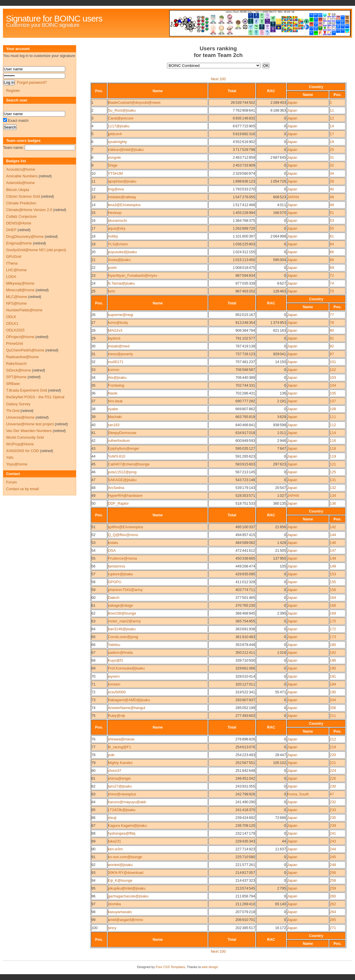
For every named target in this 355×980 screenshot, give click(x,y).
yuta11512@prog (122, 472)
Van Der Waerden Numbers (29, 431)
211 (333, 716)
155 (333, 582)
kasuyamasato (120, 912)
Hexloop (115, 213)
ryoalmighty (117, 142)
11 (332, 110)
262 (333, 904)
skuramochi (117, 221)
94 (93, 880)
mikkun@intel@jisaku (126, 150)
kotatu (113, 543)
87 (93, 825)
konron (114, 370)
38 (93, 409)
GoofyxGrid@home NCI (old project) (36, 250)
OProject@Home (20, 337)
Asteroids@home (20, 183)
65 (93, 637)
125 (333, 472)
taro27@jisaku (120, 786)
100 (94, 928)
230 (333, 786)
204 (333, 700)
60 (93, 598)
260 (333, 896)
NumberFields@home (24, 310)
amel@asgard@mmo (126, 920)
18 (93, 236)
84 (93, 802)
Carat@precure (121, 118)
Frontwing (116, 385)
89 (93, 841)
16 (93, 221)
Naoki (113, 393)
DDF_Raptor (118, 503)
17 (332, 134)
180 (333, 645)
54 (93, 550)
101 (333, 362)
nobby (113, 236)
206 (333, 708)
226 (333, 778)
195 (333, 692)
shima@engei (119, 778)
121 (333, 464)
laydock (114, 338)
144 (333, 535)
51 (332, 213)
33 (93, 370)
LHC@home (16, 270)
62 (93, 613)
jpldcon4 (115, 134)
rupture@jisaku (120, 574)
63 (93, 621)
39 (332, 181)
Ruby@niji (117, 716)
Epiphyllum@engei (124, 448)
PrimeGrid (15, 343)
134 (333, 496)
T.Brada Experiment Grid (26, 390)
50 (93, 503)
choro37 (115, 771)
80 (332, 330)
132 (333, 488)
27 (93, 323)
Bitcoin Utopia (18, 190)
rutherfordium (119, 441)
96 (93, 896)
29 (93, 338)
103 (333, 377)
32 (332, 165)
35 (93, 385)
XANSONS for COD (23, 451)
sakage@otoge (120, 605)
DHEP (11, 230)
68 (332, 260)
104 (333, 385)
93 (93, 873)
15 (93, 213)
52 (93, 535)
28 (93, 330)
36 (93, 393)
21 (93, 260)
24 (93, 283)
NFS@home (16, 303)
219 (333, 747)
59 (93, 590)
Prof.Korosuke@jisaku (126, 668)
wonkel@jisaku (120, 865)
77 (332, 315)
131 (333, 480)
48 (332, 197)
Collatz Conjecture (21, 216)
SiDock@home (19, 370)
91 (332, 338)
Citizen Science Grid (23, 196)
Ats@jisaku (117, 377)
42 (93, 441)
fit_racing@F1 (120, 747)
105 (333, 393)
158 (333, 590)
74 (332, 283)
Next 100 (218, 79)
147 (333, 550)
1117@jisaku (119, 126)
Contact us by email (22, 489)
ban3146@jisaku (122, 629)
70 (93, 676)
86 (93, 818)
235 (333, 818)
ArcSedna (116, 488)
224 (333, 771)
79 (93, 763)
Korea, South (298, 794)
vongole (115, 157)
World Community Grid (25, 437)
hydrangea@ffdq (122, 833)
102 (333, 370)
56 (93, 566)
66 (332, 252)
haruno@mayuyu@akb (127, 802)
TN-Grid (13, 411)
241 (333, 833)
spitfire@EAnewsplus (126, 527)
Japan (292, 102)
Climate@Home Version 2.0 (29, 210)
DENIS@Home (19, 223)
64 (332, 244)
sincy (112, 928)
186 (333, 660)
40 (332, 189)
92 (332, 346)
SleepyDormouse (122, 433)
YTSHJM (115, 173)
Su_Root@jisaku (122, 110)
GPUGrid (14, 257)
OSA (112, 550)
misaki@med (119, 346)
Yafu (10, 457)
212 (333, 739)
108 (333, 409)
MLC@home (17, 297)
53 (332, 221)
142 (333, 527)
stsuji (112, 818)
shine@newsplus (122, 794)
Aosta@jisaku (119, 260)
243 (333, 841)
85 (93, 810)
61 (332, 236)
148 (333, 558)
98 (93, 912)
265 (333, 920)
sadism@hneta (120, 653)
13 (93, 197)
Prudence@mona (123, 558)
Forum (11, 482)
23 (93, 275)
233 (333, 810)
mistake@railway (122, 197)
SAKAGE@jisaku (122, 480)
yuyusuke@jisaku (123, 252)
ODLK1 (12, 323)
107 (333, 401)
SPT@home (16, 377)
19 (332, 142)
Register (13, 91)
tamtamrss (117, 566)
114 (333, 433)
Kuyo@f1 (116, 660)
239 (333, 825)
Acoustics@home (21, 169)
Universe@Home (20, 417)
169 (333, 613)
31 (332, 157)
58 (93, 582)
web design (210, 967)
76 (93, 739)
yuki (111, 755)
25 (332, 150)
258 (333, 880)
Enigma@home (19, 243)
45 (93, 464)
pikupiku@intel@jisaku (127, 888)
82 (93, 786)
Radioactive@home (22, 357)
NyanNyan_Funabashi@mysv (133, 275)
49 (332, 205)
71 (93, 684)
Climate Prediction (21, 203)
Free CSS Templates (170, 967)
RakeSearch (16, 364)
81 (93, 778)
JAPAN (293, 197)
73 (93, 700)
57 (93, 574)
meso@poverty (120, 354)
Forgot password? (32, 82)
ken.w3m (115, 849)
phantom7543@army (125, 590)
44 (93, 456)
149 (333, 566)
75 (332, 291)
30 (93, 346)
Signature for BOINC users (54, 18)
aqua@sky (117, 228)
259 (333, 888)
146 (333, 543)
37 (93, 401)
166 (333, 605)
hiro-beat (115, 401)
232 (333, 802)
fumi (111, 291)
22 (93, 268)
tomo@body (118, 323)
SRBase (13, 384)
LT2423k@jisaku (122, 810)
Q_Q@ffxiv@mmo (123, 535)
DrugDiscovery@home (25, 236)
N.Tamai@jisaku (121, 283)
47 (93, 480)
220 (333, 755)
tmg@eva (116, 189)
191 (333, 676)
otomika (115, 904)
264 (333, 912)
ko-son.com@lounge (125, 857)
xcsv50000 (117, 692)
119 (333, 456)
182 (333, 653)
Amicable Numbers (22, 176)
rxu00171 (116, 362)
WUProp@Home (20, 444)
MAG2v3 (115, 330)
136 (333, 503)
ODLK (11, 317)
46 (93, 472)
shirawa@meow (121, 739)
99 (93, 920)
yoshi (112, 268)
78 (332, 323)
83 (93, 794)
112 (333, 425)
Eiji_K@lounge (120, 880)
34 (332, 173)
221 (333, 763)
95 (93, 888)
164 (333, 598)
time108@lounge (122, 613)
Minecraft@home (20, 290)
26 (93, 315)
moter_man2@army (124, 621)
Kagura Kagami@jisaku (127, 825)
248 (333, 865)
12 (332, 118)
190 (333, 668)
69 (332, 268)
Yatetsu (114, 645)
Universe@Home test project (30, 424)
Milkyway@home (20, 283)
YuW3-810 (117, 456)
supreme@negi (121, 315)
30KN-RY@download (126, 873)
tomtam (114, 684)
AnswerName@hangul (127, 708)
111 (333, 417)
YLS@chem (118, 244)
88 (93, 833)
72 (332, 275)
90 (93, 849)
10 (93, 173)
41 (93, 433)
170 (333, 621)
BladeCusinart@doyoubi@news (134, 102)
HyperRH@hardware (125, 496)
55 (332, 228)
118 (333, 448)
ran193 (114, 425)
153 (333, 574)
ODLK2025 (15, 330)
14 (332, 126)
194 (333, 684)
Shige (113, 165)
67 (93, 653)
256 (333, 873)
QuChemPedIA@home (25, 350)
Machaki (115, 417)
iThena (12, 263)
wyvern (114, 676)
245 (333, 857)
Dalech (114, 598)
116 (333, 441)
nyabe (113, 409)
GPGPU (115, 582)
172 (333, 629)
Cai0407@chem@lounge (129, 464)
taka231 (115, 841)
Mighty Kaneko (120, 763)
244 (333, 849)
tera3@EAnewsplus (124, 205)
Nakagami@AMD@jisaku (129, 700)
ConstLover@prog (123, 637)
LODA (11, 277)
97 (332, 354)
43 (93, 448)
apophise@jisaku (122, 181)
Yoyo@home (17, 464)
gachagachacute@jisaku (128, 896)
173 (333, 637)
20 (93, 252)
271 (333, 928)
